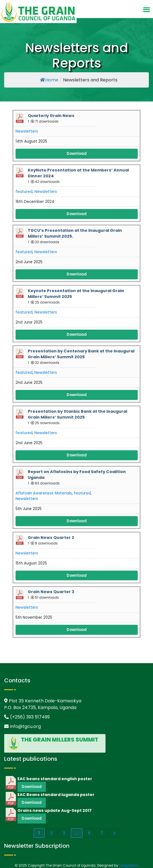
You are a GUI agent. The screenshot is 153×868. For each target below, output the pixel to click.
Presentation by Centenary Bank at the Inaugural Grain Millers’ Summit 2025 (81, 354)
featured (24, 192)
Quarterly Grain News (51, 116)
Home (49, 80)
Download (77, 154)
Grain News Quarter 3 (51, 592)
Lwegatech (128, 865)
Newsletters (27, 131)
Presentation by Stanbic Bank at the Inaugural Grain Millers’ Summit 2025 (77, 414)
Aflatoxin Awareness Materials (44, 493)
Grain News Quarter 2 (51, 538)
